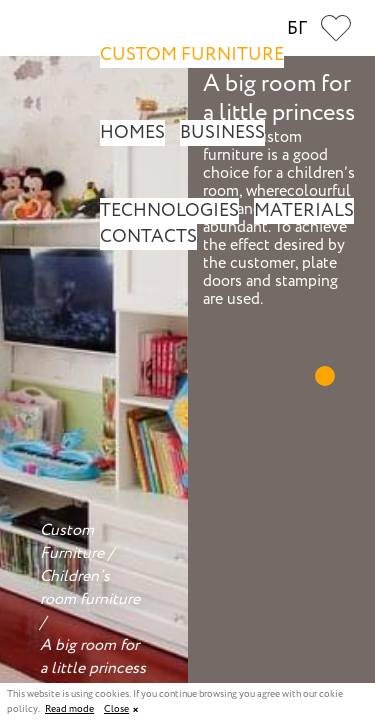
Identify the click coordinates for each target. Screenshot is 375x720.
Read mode (69, 710)
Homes (132, 133)
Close (116, 709)
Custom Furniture (192, 55)
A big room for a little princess (93, 657)
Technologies (169, 211)
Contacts (148, 237)
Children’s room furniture (90, 588)
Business (222, 133)
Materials (304, 211)
